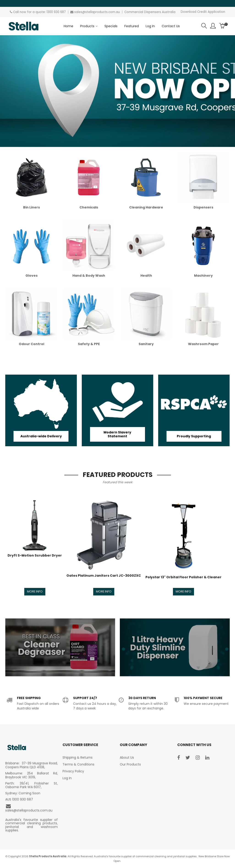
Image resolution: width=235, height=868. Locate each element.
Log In (150, 26)
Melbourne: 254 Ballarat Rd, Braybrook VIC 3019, (31, 776)
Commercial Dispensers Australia (150, 12)
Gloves (31, 276)
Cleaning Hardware (146, 207)
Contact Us (171, 26)
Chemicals (89, 207)
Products (87, 26)
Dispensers (203, 207)
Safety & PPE (89, 344)
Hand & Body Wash (89, 276)
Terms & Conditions (78, 765)
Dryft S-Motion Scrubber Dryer (35, 555)
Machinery (203, 276)
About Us (127, 758)
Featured (132, 26)
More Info (35, 592)
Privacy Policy (73, 771)
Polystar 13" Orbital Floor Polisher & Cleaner (183, 577)
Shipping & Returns (78, 758)
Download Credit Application (203, 12)
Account (213, 26)
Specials (111, 26)
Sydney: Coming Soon (23, 794)
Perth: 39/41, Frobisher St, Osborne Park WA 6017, (31, 786)
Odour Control (31, 344)
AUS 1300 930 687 (19, 800)
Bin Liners (31, 207)
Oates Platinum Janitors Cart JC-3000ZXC (104, 576)
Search (204, 26)
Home (68, 26)
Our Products (130, 765)
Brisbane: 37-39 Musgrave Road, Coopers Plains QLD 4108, (31, 766)
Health (146, 276)
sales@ (80, 12)
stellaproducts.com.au (102, 12)
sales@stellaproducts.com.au (29, 808)
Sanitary (146, 344)
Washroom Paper (203, 344)
